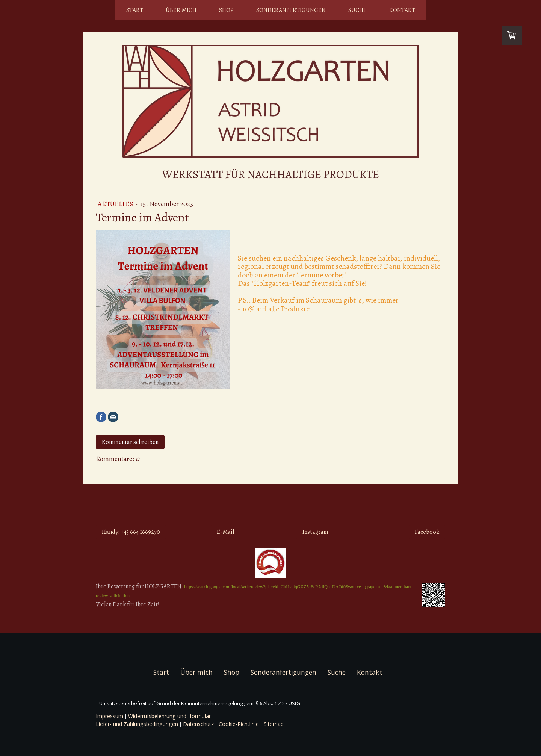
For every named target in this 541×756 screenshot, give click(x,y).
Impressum (110, 716)
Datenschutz (198, 724)
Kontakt (402, 10)
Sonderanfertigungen (291, 10)
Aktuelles (116, 204)
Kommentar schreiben (130, 442)
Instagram (315, 532)
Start (135, 10)
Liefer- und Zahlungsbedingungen (137, 724)
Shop (226, 10)
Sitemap (274, 724)
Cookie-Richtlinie (239, 724)
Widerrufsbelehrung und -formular (169, 716)
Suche (357, 10)
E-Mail (225, 532)
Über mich (181, 10)
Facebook (427, 532)
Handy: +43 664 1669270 (131, 532)
